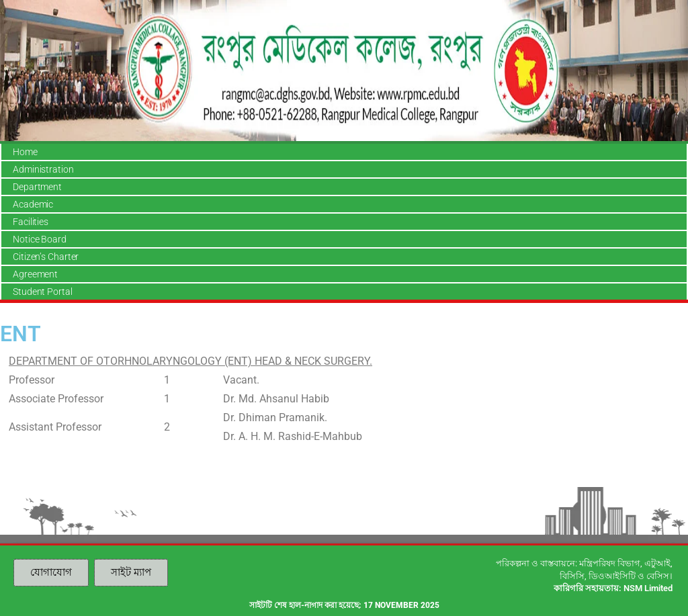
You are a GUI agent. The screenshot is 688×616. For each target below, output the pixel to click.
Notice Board (40, 239)
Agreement (35, 274)
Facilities (31, 222)
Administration (43, 169)
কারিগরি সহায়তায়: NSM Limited (613, 588)
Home (25, 152)
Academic (33, 204)
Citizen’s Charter (46, 257)
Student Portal (43, 292)
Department (37, 187)
